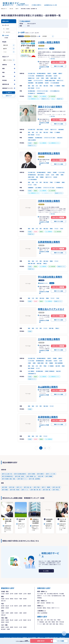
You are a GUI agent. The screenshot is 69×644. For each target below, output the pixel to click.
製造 (42, 620)
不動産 (59, 620)
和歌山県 (3, 615)
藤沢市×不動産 (37, 487)
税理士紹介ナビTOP (8, 5)
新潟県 (3, 606)
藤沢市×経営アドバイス (22, 479)
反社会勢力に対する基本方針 (51, 638)
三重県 (20, 613)
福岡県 (3, 627)
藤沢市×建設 (4, 487)
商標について (41, 638)
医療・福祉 (55, 624)
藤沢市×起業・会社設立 (20, 476)
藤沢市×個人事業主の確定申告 (20, 474)
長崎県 (12, 627)
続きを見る (53, 59)
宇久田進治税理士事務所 (50, 277)
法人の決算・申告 (42, 594)
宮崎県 (25, 627)
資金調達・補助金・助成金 (44, 608)
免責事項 (25, 638)
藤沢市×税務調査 (49, 476)
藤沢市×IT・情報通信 (46, 487)
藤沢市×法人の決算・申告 (7, 474)
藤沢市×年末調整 (32, 474)
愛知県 (7, 608)
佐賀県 (7, 627)
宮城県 (16, 594)
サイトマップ (7, 638)
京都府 (7, 613)
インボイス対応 (47, 596)
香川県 (29, 620)
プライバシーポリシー (16, 638)
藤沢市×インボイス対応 (51, 474)
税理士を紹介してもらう (22, 5)
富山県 (7, 606)
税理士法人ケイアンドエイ (51, 309)
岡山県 (12, 620)
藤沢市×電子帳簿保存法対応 (7, 476)
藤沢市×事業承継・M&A (31, 476)
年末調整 (62, 594)
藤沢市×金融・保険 (56, 487)
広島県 (16, 620)
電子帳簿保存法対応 (57, 596)
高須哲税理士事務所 (48, 417)
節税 (64, 596)
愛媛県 (3, 622)
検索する (10, 93)
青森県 (7, 594)
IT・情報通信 (41, 622)
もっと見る (46, 571)
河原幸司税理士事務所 (49, 201)
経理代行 (39, 596)
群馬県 (12, 599)
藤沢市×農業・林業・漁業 (36, 490)
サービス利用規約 (32, 638)
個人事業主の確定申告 (53, 594)
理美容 (53, 622)
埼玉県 (16, 599)
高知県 (7, 622)
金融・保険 (48, 622)
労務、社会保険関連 (42, 613)
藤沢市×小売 (19, 487)
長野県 (25, 606)
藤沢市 (17, 9)
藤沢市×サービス (25, 490)
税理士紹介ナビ (4, 9)
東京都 (25, 599)
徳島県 (25, 620)
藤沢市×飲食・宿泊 (28, 487)
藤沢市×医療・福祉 (47, 490)
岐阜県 (29, 606)
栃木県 (7, 599)
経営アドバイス (55, 608)
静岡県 (3, 608)
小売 (45, 620)
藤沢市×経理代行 (41, 474)
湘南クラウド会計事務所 (50, 107)
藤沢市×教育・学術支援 (15, 490)
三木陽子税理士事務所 (49, 339)
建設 (38, 620)
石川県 (12, 606)
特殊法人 (62, 624)
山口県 (20, 620)
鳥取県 (3, 620)
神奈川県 (11, 9)
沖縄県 (8, 629)
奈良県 (16, 613)
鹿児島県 (3, 629)
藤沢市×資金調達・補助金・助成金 (9, 479)
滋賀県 (25, 613)
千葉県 (20, 599)
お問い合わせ (41, 641)
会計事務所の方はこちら (50, 5)
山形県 (25, 594)
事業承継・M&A (50, 603)
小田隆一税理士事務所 (49, 42)
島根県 (7, 620)
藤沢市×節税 (41, 476)
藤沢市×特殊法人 (56, 490)
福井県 (16, 606)
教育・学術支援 (60, 622)
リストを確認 (60, 641)
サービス (39, 624)
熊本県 (16, 627)
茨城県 (3, 599)
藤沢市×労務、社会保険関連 (34, 479)
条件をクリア (9, 96)
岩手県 (12, 594)
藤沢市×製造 (12, 487)
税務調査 (39, 598)
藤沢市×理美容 (5, 490)
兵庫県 (12, 613)
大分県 (20, 627)
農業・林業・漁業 (47, 624)
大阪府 (3, 613)
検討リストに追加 (59, 66)
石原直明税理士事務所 (49, 242)
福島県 (29, 594)
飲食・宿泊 (53, 620)
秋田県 (20, 594)
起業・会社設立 (41, 603)
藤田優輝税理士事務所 (49, 153)
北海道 (3, 594)
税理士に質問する (36, 5)
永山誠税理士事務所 (48, 387)
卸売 (48, 620)
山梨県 (20, 606)
